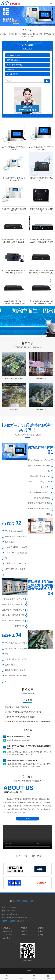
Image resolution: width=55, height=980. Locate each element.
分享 (7, 977)
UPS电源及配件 (13, 74)
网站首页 (24, 928)
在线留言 (24, 935)
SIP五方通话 (8, 935)
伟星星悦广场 (41, 409)
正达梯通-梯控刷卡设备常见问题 (18, 737)
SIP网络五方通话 (14, 60)
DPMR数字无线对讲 (15, 65)
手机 (21, 977)
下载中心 (41, 931)
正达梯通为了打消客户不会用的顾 (17, 707)
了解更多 (27, 819)
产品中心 (7, 928)
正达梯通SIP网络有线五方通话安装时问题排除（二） (24, 712)
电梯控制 (11, 69)
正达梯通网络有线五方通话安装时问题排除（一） (23, 717)
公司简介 (41, 928)
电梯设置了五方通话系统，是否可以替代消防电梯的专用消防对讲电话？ (29, 747)
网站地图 (20, 921)
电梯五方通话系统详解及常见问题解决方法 (22, 760)
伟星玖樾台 (14, 409)
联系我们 (41, 935)
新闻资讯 (24, 931)
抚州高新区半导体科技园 (14, 379)
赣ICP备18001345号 (9, 921)
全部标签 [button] (28, 970)
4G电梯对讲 (8, 931)
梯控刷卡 (7, 938)
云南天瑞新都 (41, 379)
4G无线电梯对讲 (14, 55)
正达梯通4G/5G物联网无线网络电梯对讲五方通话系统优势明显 (27, 722)
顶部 (48, 977)
